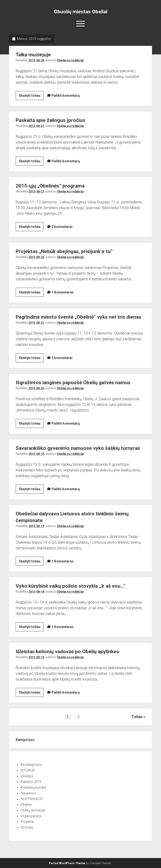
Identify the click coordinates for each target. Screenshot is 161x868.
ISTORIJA (28, 770)
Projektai (27, 822)
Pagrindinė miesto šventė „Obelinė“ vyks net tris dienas (78, 317)
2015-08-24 (36, 257)
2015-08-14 (36, 657)
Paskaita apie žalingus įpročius (50, 120)
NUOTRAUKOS (32, 799)
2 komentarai (62, 227)
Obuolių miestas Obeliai (81, 12)
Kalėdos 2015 (31, 782)
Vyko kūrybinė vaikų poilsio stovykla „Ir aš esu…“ (71, 586)
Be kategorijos (31, 765)
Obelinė (26, 805)
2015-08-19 (36, 454)
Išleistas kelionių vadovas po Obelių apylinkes (67, 652)
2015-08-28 (36, 60)
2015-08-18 (36, 592)
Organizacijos (31, 816)
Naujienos (28, 793)
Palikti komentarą (66, 96)
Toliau (137, 717)
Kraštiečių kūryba (33, 787)
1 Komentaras (63, 292)
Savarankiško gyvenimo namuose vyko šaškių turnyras (78, 448)
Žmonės (27, 827)
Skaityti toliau (31, 96)
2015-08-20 (36, 388)
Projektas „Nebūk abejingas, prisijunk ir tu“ (64, 251)
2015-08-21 (36, 323)
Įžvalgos (27, 776)
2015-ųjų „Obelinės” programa (50, 186)
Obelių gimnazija (33, 810)
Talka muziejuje (33, 55)
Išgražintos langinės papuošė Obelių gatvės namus (73, 383)
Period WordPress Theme (67, 863)
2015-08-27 (36, 126)
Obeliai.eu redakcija (70, 60)
